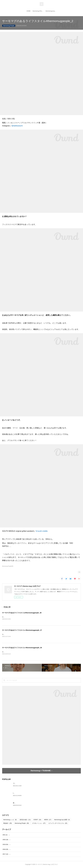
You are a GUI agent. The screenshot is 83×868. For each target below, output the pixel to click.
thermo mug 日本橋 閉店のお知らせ (23, 793)
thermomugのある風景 (52, 11)
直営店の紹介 (25, 820)
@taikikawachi (17, 126)
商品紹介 (8, 823)
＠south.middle (42, 531)
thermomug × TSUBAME (41, 771)
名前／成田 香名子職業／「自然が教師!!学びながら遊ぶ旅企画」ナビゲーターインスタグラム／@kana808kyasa (35, 635)
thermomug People (38, 11)
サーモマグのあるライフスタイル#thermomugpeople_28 (22, 613)
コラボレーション (39, 823)
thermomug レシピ (10, 820)
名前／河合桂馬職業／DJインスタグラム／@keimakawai (19, 652)
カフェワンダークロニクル (58, 823)
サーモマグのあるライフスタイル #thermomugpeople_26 (22, 648)
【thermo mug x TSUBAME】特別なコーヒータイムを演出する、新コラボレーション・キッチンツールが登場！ (45, 783)
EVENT (37, 820)
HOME (29, 11)
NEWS (48, 820)
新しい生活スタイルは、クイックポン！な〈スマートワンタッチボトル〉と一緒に (37, 803)
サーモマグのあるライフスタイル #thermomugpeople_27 (22, 630)
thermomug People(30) (8, 566)
